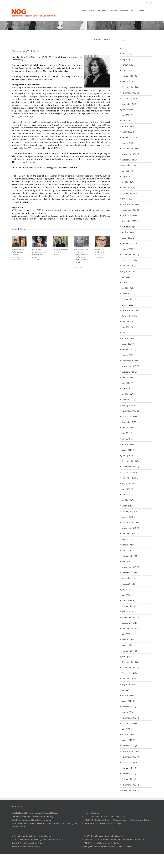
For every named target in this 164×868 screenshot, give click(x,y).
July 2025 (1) (127, 109)
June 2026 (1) (127, 54)
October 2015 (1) (129, 623)
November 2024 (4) (130, 154)
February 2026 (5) (129, 76)
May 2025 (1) (127, 121)
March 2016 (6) (128, 601)
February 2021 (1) (129, 349)
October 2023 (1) (129, 216)
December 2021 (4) (130, 310)
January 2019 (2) (129, 455)
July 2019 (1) (127, 428)
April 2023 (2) (128, 232)
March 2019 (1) (128, 450)
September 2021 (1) (130, 321)
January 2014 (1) (129, 712)
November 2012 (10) (131, 757)
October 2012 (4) (129, 762)
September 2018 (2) (130, 478)
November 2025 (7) (130, 93)
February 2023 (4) (129, 243)
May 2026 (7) (127, 59)
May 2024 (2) (127, 176)
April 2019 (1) (128, 444)
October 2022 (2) (129, 260)
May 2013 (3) (127, 729)
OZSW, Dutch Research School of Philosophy (104, 850)
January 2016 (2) (129, 612)
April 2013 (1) (128, 734)
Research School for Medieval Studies (28, 857)
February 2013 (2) (129, 746)
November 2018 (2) (130, 467)
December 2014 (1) (130, 662)
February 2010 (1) (129, 779)
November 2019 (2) (130, 411)
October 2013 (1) (129, 723)
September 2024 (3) (130, 165)
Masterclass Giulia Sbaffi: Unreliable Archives (18, 252)
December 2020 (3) (130, 361)
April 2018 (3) (128, 500)
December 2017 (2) (130, 522)
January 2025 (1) (129, 143)
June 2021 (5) (127, 327)
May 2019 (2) (127, 439)
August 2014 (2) (129, 684)
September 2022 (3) (130, 266)
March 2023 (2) (128, 238)
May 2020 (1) (127, 388)
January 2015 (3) (129, 656)
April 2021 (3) (128, 338)
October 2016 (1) (129, 573)
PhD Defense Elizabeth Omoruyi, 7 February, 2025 (40, 252)
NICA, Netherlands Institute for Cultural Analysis (32, 850)
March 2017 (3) (128, 550)
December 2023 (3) (130, 204)
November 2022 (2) (130, 255)
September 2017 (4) (130, 534)
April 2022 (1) (128, 288)
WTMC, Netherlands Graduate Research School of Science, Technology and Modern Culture (44, 839)
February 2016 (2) (129, 606)
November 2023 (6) (130, 210)
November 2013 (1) (130, 718)
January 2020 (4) (129, 405)
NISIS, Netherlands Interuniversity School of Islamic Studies (37, 854)
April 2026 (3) (128, 65)
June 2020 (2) (127, 383)
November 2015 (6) (130, 617)
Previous (98, 39)
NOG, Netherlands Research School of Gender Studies (108, 861)
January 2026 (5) (129, 82)
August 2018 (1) (129, 483)
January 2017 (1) (129, 562)
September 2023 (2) (130, 221)
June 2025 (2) (127, 115)
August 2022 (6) (129, 271)
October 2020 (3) (129, 372)
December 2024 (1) (130, 149)
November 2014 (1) (130, 667)
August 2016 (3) (129, 584)
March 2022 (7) (128, 294)
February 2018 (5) (129, 511)
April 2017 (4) (128, 545)
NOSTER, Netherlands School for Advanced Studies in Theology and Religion (117, 834)
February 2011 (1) (129, 774)
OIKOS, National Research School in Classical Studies (35, 827)
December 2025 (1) (130, 87)
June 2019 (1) (127, 433)
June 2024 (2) (127, 171)
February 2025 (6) (129, 137)
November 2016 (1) (130, 567)
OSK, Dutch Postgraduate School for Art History (32, 831)
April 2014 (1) (128, 695)
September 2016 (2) (130, 578)
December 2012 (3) (130, 751)
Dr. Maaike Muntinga (60, 250)
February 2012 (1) (129, 768)
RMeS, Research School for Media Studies (102, 857)
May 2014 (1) (127, 690)
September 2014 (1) (130, 679)
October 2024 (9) (129, 160)
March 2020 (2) (128, 400)
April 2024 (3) (128, 182)
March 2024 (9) (128, 188)
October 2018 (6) (129, 472)
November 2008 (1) (130, 785)
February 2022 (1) (129, 299)
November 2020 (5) (130, 366)
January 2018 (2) (129, 517)
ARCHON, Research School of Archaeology (102, 838)
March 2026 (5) (128, 70)
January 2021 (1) (129, 355)
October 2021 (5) (129, 316)
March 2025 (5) (128, 132)
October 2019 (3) (129, 416)
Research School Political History (26, 861)
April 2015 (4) (128, 640)
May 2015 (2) (127, 634)
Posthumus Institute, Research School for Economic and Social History (115, 854)
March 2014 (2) (128, 701)
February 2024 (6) (129, 193)
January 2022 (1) (129, 305)
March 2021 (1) (128, 344)
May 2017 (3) (127, 539)
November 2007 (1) (130, 790)
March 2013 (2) (128, 740)
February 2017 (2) (129, 556)
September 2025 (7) (130, 104)
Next (106, 39)
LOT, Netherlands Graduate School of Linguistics (105, 831)
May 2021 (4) (127, 333)
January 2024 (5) (129, 199)
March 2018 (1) (128, 506)
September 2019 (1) (130, 422)
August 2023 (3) (129, 227)
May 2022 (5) (127, 282)
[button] (148, 11)
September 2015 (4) (130, 628)
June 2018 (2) (127, 489)
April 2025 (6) (128, 126)
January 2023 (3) (129, 249)
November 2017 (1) (130, 528)
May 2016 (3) (127, 595)
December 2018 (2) (130, 461)
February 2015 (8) (129, 651)
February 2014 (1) (129, 707)
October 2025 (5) (129, 98)
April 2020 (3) (128, 394)
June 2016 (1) (127, 589)
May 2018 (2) (127, 495)
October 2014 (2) (129, 673)
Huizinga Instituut (92, 827)
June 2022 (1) (127, 277)
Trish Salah (17, 176)
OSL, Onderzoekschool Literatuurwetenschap (31, 834)
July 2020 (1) (127, 377)
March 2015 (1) (128, 645)
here (75, 167)
